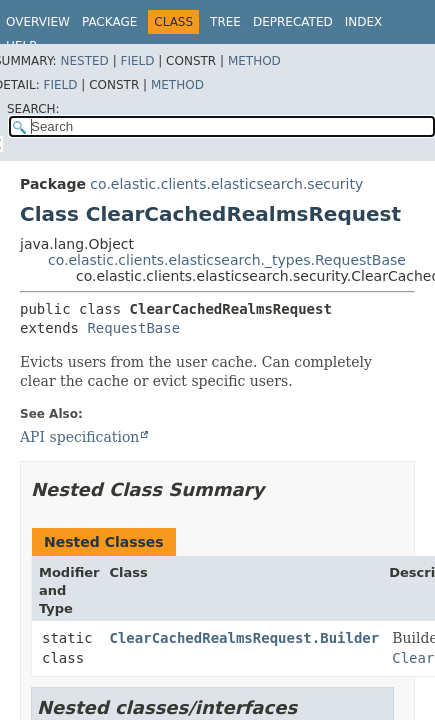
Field (137, 61)
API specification (79, 437)
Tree (225, 22)
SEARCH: (33, 109)
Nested (84, 61)
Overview (38, 22)
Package (109, 22)
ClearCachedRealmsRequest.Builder (245, 638)
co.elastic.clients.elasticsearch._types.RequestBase (227, 260)
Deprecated (293, 22)
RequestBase (133, 328)
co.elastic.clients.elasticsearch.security (226, 184)
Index (364, 22)
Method (254, 61)
